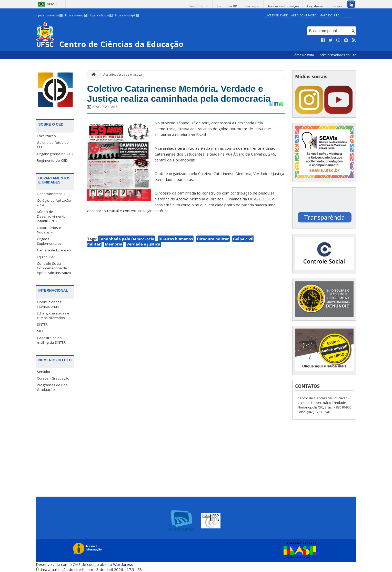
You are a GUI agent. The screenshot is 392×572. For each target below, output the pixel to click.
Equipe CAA (46, 257)
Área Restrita (304, 55)
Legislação (315, 6)
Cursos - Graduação (53, 378)
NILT (40, 331)
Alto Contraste (304, 15)
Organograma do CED (55, 154)
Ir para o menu (76, 15)
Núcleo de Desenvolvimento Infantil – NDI (51, 216)
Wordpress (123, 564)
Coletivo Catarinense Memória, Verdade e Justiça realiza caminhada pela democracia (179, 94)
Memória (114, 244)
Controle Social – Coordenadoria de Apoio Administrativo (54, 268)
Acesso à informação (283, 6)
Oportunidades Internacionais (49, 304)
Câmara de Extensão (54, 250)
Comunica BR (227, 6)
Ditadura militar (213, 239)
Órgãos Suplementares (49, 241)
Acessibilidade (277, 15)
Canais (337, 6)
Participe (252, 6)
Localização (46, 136)
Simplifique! (199, 6)
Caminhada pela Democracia (126, 239)
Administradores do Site (338, 55)
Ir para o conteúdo (49, 15)
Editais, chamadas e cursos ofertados (53, 315)
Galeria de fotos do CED (53, 145)
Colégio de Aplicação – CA (54, 203)
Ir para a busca (101, 15)
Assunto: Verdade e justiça (123, 74)
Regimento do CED (52, 160)
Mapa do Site (329, 15)
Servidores (46, 372)
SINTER (42, 324)
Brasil (52, 4)
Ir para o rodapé (127, 15)
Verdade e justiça (143, 244)
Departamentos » (51, 194)
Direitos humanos (176, 239)
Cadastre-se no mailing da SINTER (51, 340)
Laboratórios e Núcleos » (49, 230)
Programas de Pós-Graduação (53, 387)
